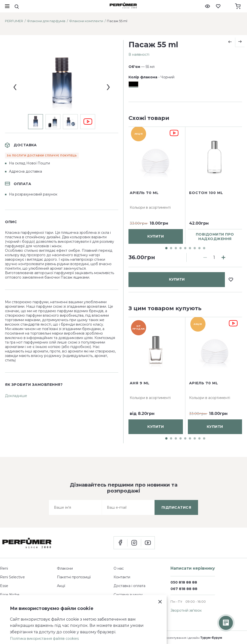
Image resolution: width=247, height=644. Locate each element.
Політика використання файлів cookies (44, 639)
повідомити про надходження (215, 281)
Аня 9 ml (140, 383)
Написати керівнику (193, 568)
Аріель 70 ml (144, 237)
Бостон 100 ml (206, 237)
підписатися (176, 507)
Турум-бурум (211, 638)
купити (177, 133)
